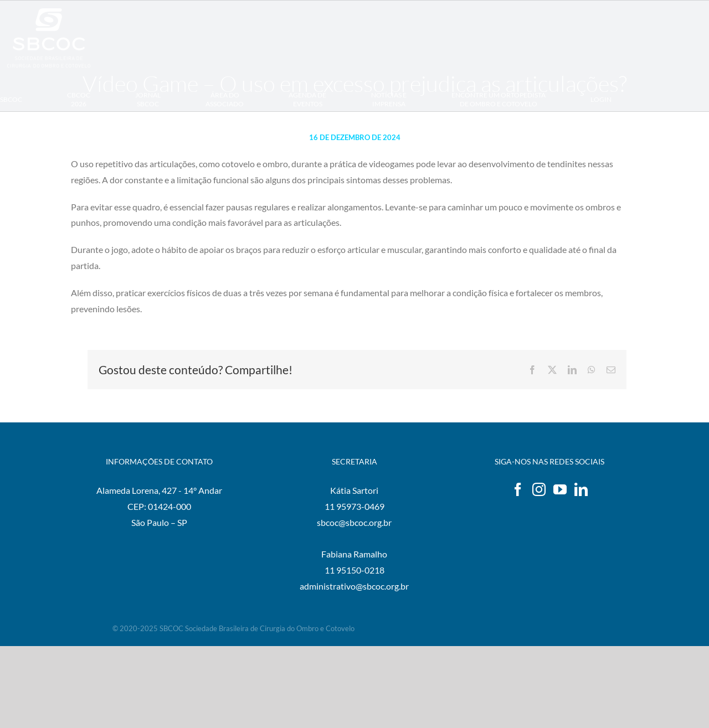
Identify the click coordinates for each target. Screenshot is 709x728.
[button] (6, 146)
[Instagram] (539, 489)
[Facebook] (518, 489)
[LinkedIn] (581, 489)
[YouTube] (560, 489)
